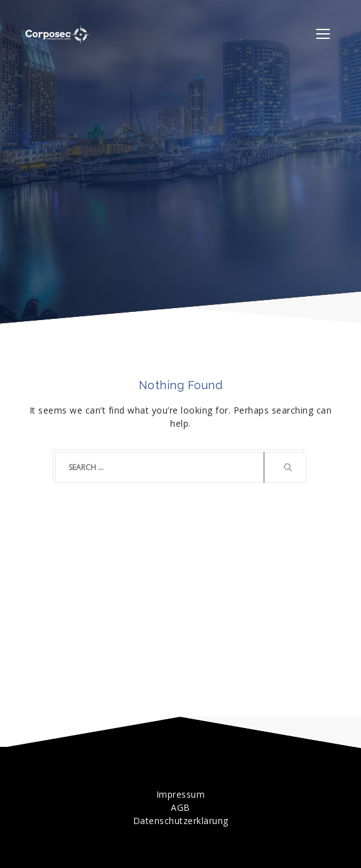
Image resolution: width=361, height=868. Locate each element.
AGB (180, 807)
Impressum (181, 794)
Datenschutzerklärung (181, 821)
